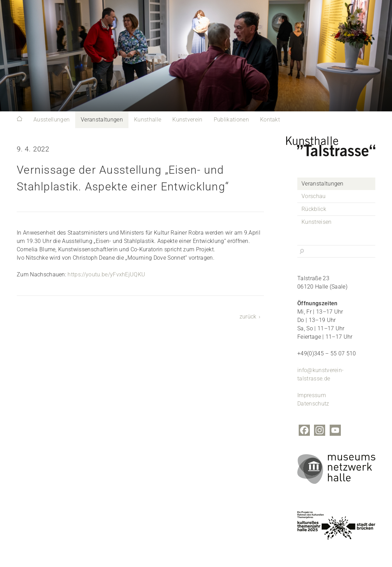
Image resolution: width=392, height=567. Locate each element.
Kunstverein (187, 120)
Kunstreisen (317, 222)
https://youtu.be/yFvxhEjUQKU (106, 274)
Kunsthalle (148, 120)
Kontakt (270, 120)
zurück (248, 317)
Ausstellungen (52, 120)
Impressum (312, 395)
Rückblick (314, 209)
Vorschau (314, 196)
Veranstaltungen (102, 120)
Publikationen (231, 120)
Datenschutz (313, 404)
